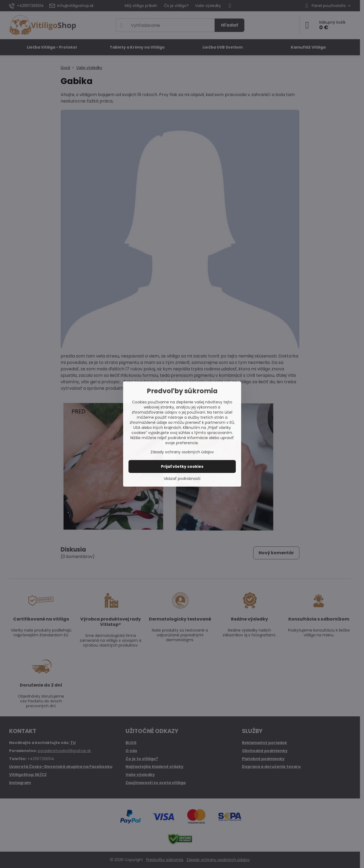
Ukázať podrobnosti (182, 479)
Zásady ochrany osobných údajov (182, 452)
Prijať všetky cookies (182, 466)
